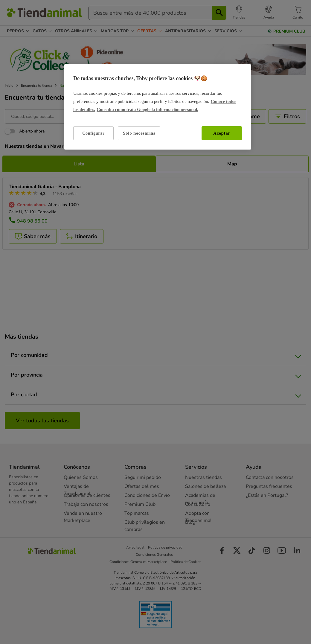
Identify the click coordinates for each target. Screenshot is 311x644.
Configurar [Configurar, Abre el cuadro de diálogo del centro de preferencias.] (93, 133)
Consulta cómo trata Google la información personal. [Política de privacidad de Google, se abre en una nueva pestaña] (147, 109)
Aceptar (222, 133)
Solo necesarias (139, 133)
